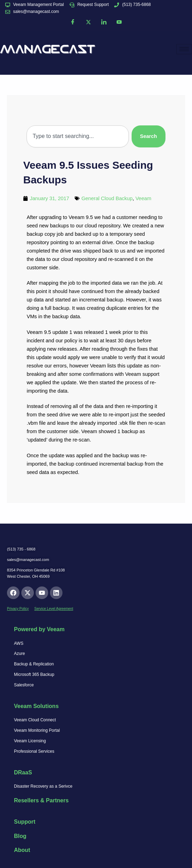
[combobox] (77, 136)
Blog (20, 836)
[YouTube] (119, 22)
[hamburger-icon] (184, 49)
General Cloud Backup (107, 198)
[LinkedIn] (104, 22)
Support (25, 822)
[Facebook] (73, 22)
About (22, 850)
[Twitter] (88, 22)
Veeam (143, 198)
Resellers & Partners (41, 800)
